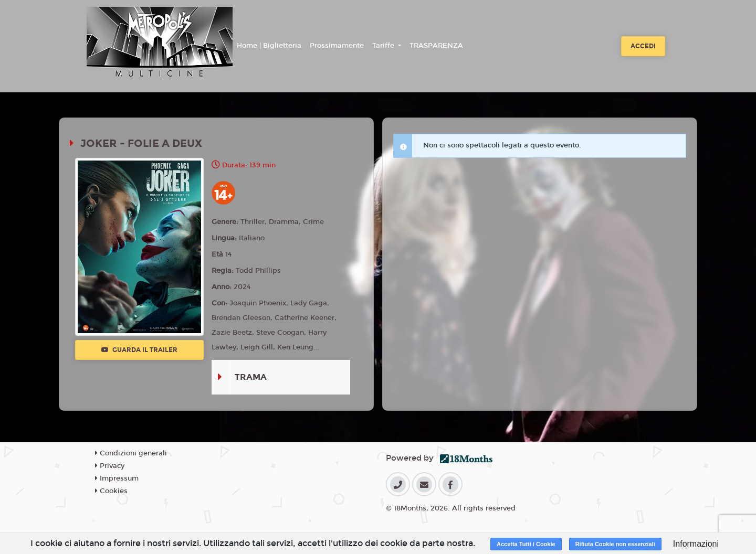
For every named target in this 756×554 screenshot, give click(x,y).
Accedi (643, 46)
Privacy (110, 466)
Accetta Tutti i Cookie (526, 544)
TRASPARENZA (436, 46)
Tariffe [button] (384, 46)
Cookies (111, 491)
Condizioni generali (131, 453)
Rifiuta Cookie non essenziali (615, 544)
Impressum (117, 478)
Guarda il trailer (139, 350)
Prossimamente (337, 46)
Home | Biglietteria (269, 46)
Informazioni (696, 544)
